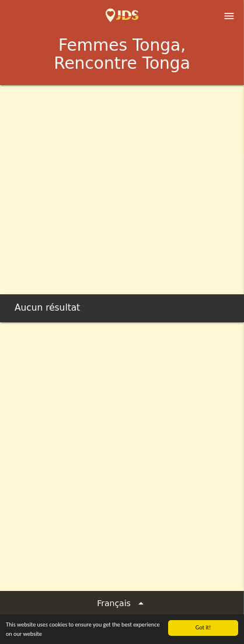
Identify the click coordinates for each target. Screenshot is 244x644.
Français (122, 603)
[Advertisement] (122, 213)
